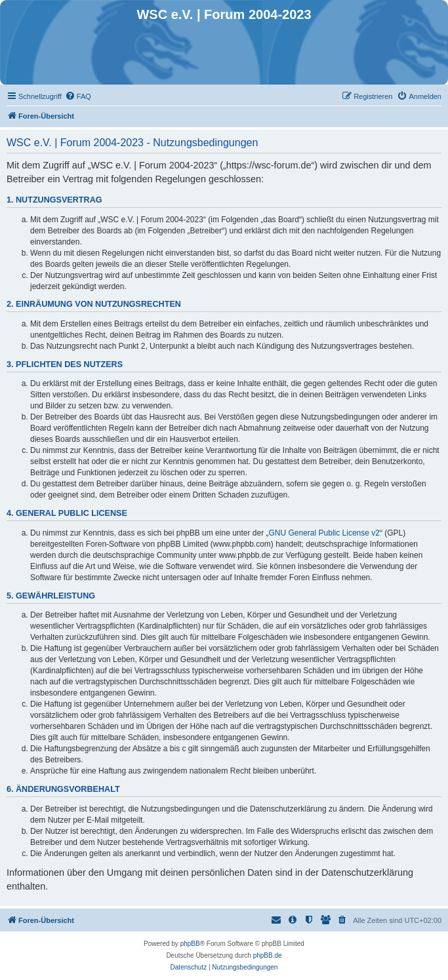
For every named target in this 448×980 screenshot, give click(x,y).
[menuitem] (78, 96)
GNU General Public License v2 (324, 533)
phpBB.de (268, 955)
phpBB (190, 944)
